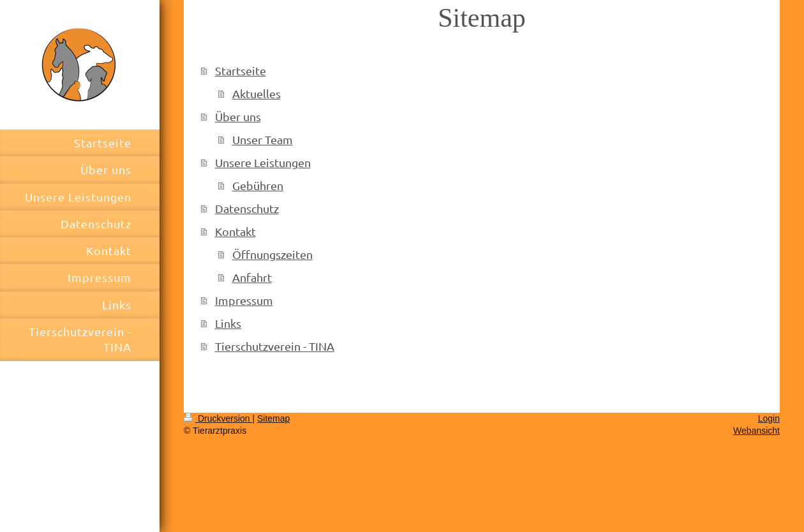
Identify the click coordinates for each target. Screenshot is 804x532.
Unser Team (263, 139)
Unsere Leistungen (263, 162)
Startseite (241, 70)
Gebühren (258, 185)
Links (228, 323)
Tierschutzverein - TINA (275, 346)
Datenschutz (247, 208)
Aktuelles (257, 93)
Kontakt (235, 231)
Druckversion (218, 418)
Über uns (238, 116)
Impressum (244, 300)
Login (769, 418)
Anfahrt (252, 277)
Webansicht (756, 431)
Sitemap (273, 418)
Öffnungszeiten (272, 254)
